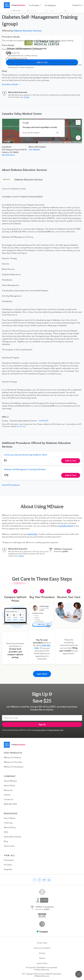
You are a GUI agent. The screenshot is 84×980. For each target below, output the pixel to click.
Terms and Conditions (42, 948)
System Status (42, 963)
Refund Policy (10, 827)
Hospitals (8, 869)
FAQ (6, 832)
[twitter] (44, 880)
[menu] (47, 5)
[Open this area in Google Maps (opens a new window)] (7, 142)
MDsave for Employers (14, 767)
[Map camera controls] (78, 138)
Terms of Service (54, 730)
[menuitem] (35, 5)
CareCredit (32, 534)
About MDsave (10, 781)
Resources (8, 790)
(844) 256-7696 (10, 804)
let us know (21, 426)
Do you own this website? (31, 133)
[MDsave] (15, 5)
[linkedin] (49, 880)
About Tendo (9, 786)
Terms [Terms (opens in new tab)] (68, 142)
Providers (8, 865)
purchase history (66, 526)
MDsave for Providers (13, 762)
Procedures (9, 860)
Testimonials (9, 846)
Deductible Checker (13, 837)
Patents (42, 958)
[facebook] (34, 880)
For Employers (50, 5)
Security (42, 953)
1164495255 (43, 421)
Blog (6, 841)
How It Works (10, 818)
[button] (12, 84)
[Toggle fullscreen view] (78, 122)
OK (57, 133)
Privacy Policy (41, 730)
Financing (8, 823)
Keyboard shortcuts (44, 142)
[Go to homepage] (15, 745)
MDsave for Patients (12, 758)
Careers (7, 795)
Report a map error (76, 142)
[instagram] (39, 880)
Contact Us (9, 799)
